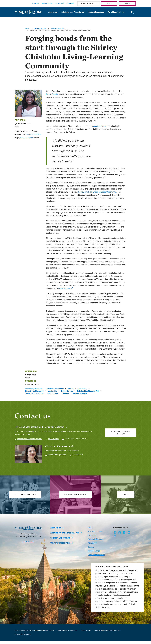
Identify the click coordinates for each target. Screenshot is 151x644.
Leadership (52, 391)
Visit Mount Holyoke (95, 534)
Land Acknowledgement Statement (107, 633)
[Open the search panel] (132, 13)
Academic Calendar (95, 542)
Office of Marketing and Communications (39, 427)
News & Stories (47, 3)
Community (82, 389)
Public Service (67, 391)
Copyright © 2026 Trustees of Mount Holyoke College (34, 633)
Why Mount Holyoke (116, 12)
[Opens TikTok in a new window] (115, 539)
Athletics (58, 3)
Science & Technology (34, 393)
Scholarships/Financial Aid (88, 391)
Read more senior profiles (121, 433)
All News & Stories (58, 28)
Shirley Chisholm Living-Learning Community (97, 192)
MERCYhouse (64, 288)
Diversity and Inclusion (34, 391)
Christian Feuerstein (58, 446)
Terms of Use (86, 633)
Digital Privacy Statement (68, 633)
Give (126, 3)
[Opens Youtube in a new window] (129, 536)
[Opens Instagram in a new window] (115, 536)
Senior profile (53, 393)
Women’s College (80, 393)
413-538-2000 (28, 545)
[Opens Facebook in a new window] (120, 536)
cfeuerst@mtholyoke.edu (57, 455)
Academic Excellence (55, 389)
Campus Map (93, 554)
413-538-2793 (78, 455)
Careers (91, 550)
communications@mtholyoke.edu (30, 439)
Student (66, 393)
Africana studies (27, 138)
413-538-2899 (53, 439)
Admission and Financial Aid (73, 12)
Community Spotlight (34, 389)
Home (27, 28)
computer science (33, 134)
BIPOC (71, 389)
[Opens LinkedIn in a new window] (124, 536)
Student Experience (96, 12)
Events (69, 3)
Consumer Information (96, 558)
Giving (90, 531)
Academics (53, 12)
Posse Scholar (52, 94)
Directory (36, 3)
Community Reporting (23, 637)
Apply (109, 3)
